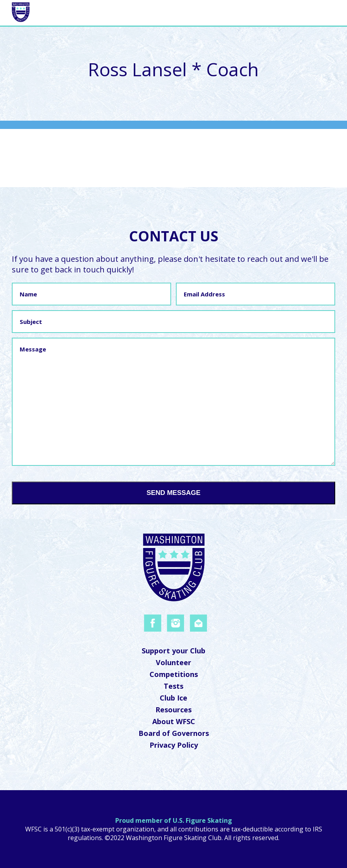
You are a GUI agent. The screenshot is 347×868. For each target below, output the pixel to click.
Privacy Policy (174, 745)
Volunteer (173, 662)
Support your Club (173, 651)
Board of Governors (174, 733)
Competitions (174, 674)
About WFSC (174, 721)
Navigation (304, 12)
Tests (173, 686)
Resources (173, 710)
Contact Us (174, 236)
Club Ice (173, 698)
